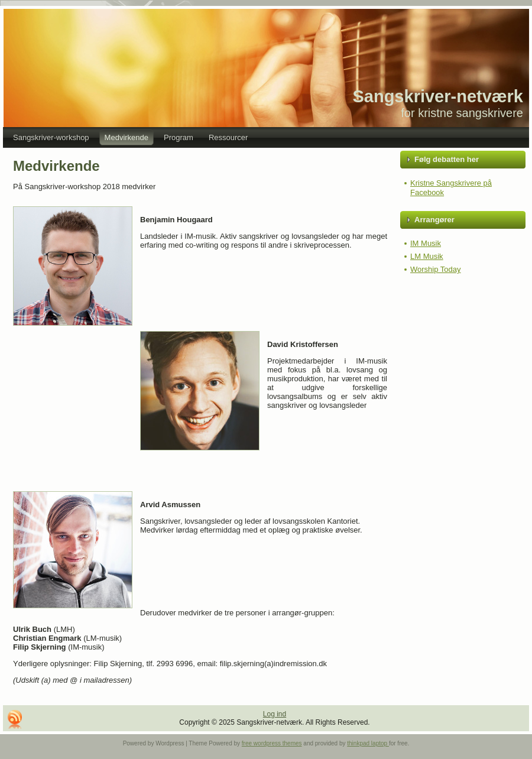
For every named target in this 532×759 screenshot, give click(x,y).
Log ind (275, 714)
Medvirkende (56, 166)
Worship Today (436, 269)
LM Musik (427, 256)
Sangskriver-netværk (438, 96)
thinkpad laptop (368, 743)
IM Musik (426, 243)
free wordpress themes (272, 743)
